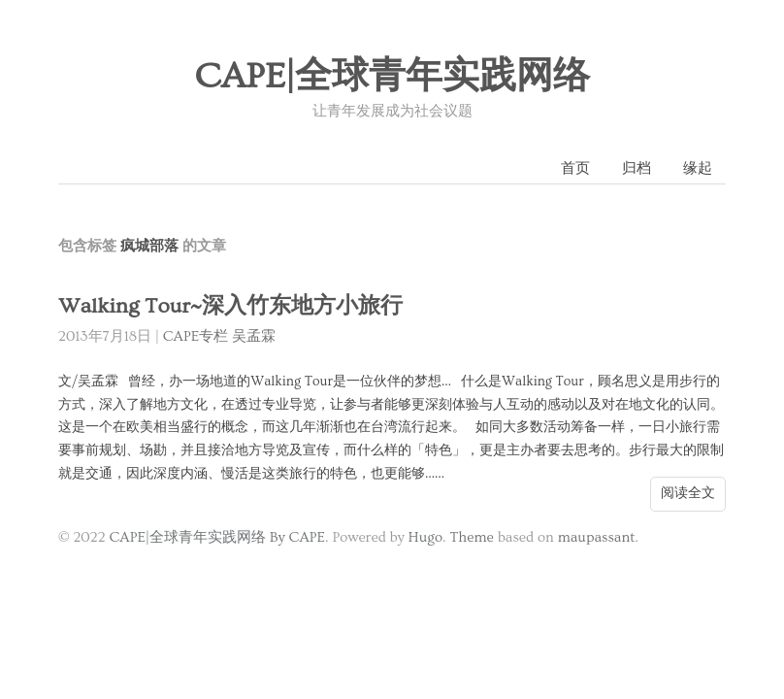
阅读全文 (688, 493)
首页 (575, 168)
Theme (471, 537)
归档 (637, 168)
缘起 (698, 168)
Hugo (425, 537)
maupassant (597, 537)
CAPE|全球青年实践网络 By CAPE (217, 537)
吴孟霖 (254, 336)
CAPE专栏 (196, 336)
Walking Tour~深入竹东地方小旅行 (230, 306)
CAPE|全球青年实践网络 (392, 77)
